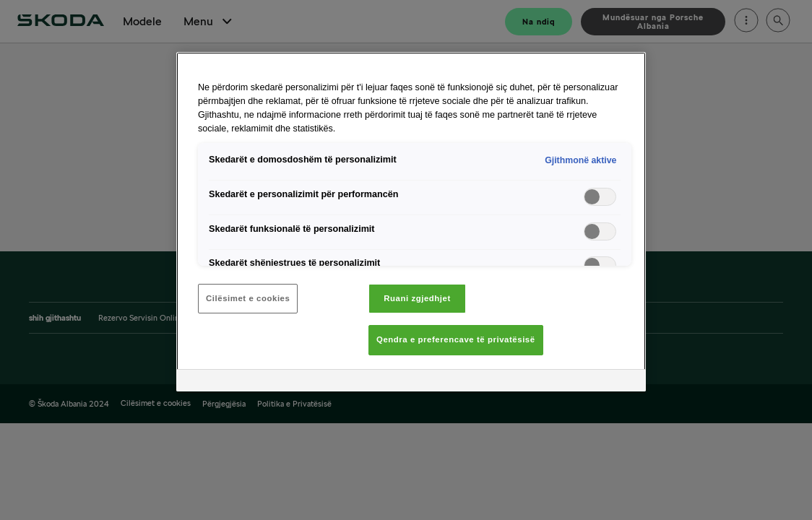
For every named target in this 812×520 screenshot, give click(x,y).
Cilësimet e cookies (248, 298)
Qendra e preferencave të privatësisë (456, 339)
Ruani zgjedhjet (417, 298)
